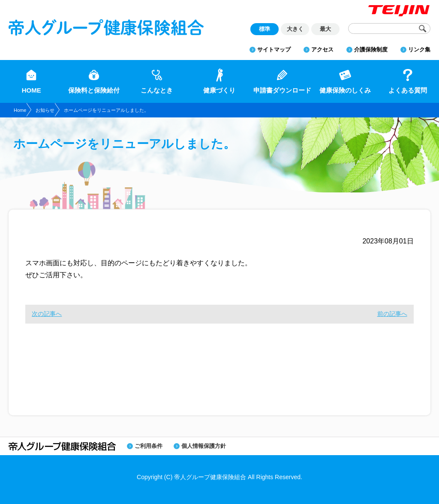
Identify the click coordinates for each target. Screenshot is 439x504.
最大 (325, 29)
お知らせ (45, 110)
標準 (265, 29)
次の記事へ (47, 314)
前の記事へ (392, 314)
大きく (295, 29)
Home (20, 110)
